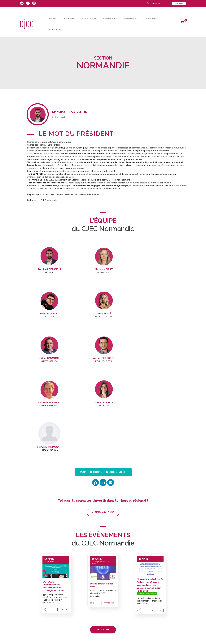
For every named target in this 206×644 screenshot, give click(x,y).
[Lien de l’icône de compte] (153, 3)
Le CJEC (52, 19)
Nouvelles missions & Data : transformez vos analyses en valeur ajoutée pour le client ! (150, 496)
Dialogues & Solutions (130, 635)
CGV (86, 635)
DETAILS (63, 521)
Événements (110, 19)
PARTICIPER (109, 514)
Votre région (89, 19)
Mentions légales (74, 635)
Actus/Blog (54, 30)
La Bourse (150, 19)
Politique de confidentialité (104, 635)
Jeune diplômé (114, 600)
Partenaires (131, 19)
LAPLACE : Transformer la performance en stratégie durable (53, 497)
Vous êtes (69, 19)
